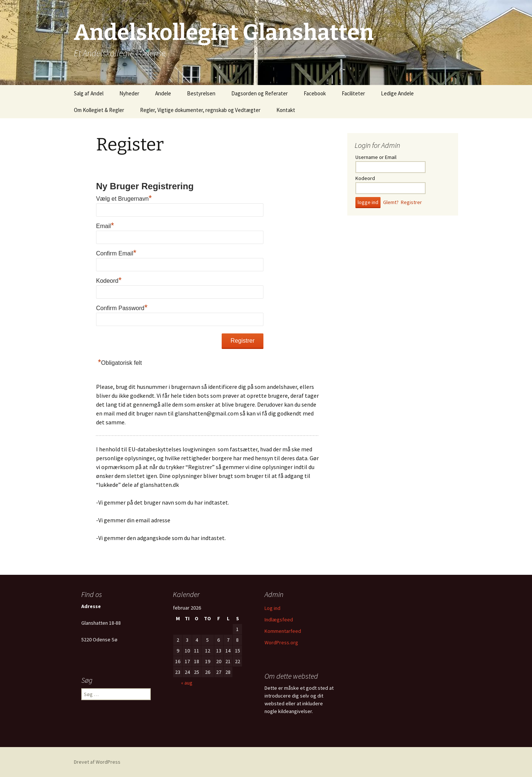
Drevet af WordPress (97, 762)
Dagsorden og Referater (260, 93)
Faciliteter (353, 93)
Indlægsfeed (279, 620)
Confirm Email (116, 253)
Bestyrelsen (201, 93)
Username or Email (376, 157)
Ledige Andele (397, 93)
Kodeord (109, 281)
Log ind (272, 608)
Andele (163, 93)
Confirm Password (122, 308)
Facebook (315, 93)
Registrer (411, 202)
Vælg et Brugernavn (124, 199)
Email (105, 226)
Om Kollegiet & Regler (99, 110)
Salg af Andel (89, 93)
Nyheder (129, 93)
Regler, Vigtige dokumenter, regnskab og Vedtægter (200, 110)
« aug (187, 683)
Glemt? (391, 202)
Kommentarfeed (283, 631)
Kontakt (286, 110)
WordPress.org (281, 642)
